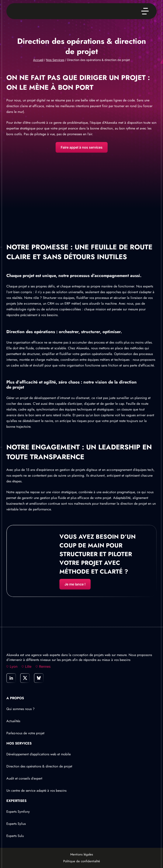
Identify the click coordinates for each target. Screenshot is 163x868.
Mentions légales (82, 854)
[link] (11, 678)
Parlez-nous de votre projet (25, 733)
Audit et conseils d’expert (24, 778)
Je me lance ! (75, 584)
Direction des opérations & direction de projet (39, 766)
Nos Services (55, 60)
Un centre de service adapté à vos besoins (36, 791)
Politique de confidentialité (82, 861)
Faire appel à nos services (82, 147)
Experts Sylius (16, 824)
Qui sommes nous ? (20, 709)
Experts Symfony (18, 812)
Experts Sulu (15, 836)
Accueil (38, 60)
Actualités (13, 721)
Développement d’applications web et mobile (39, 754)
